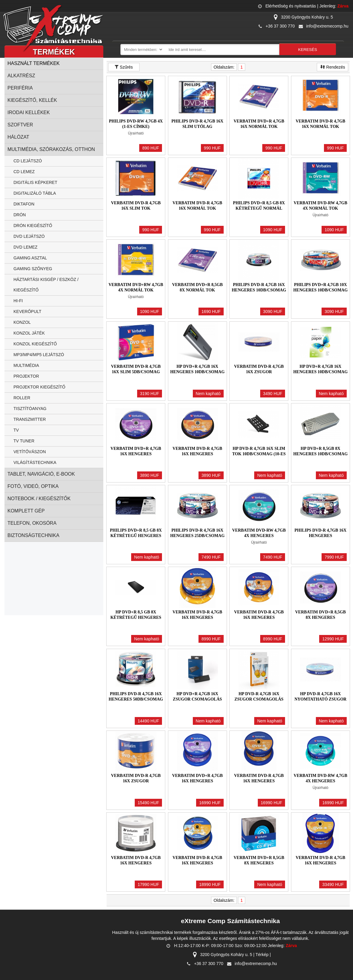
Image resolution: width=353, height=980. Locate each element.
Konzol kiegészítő (35, 344)
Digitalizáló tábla (35, 193)
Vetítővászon (30, 452)
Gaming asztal (30, 258)
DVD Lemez (25, 247)
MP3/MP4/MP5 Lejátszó (39, 355)
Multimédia (26, 365)
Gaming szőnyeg (33, 269)
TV (16, 430)
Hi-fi (18, 301)
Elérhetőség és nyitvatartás (291, 6)
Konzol (22, 322)
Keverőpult (27, 311)
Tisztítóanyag (30, 409)
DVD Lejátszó (29, 236)
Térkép (262, 955)
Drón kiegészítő (33, 226)
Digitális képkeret (35, 182)
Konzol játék (29, 333)
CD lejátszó (28, 161)
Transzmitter (30, 419)
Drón (20, 215)
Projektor (26, 376)
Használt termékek (34, 63)
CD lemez (24, 172)
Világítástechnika (35, 462)
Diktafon (24, 204)
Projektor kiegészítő (39, 387)
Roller (22, 398)
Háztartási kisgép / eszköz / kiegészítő (46, 285)
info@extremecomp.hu (327, 26)
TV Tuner (24, 441)
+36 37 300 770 (280, 26)
